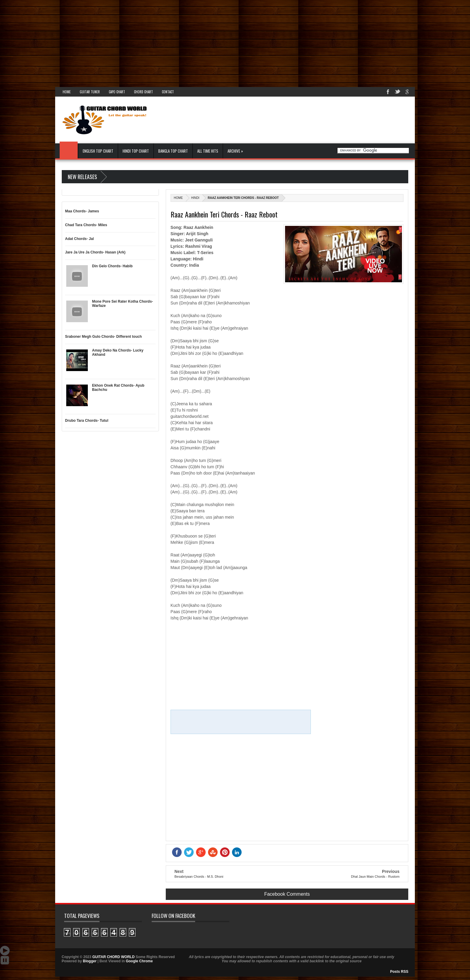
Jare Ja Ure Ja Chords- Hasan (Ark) (95, 252)
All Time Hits (208, 151)
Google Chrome (139, 961)
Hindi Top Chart (136, 151)
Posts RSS (399, 972)
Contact (168, 92)
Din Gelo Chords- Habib (112, 266)
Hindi (195, 198)
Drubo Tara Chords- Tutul (87, 421)
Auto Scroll (5, 951)
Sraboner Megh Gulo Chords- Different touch (103, 337)
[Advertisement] (180, 42)
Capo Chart (117, 92)
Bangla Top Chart (173, 151)
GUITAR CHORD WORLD (183, 930)
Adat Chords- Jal (79, 239)
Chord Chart (143, 92)
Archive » (235, 151)
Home (67, 92)
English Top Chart (98, 151)
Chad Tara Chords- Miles (86, 225)
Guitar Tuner (90, 92)
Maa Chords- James (82, 211)
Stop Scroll (5, 960)
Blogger (89, 961)
